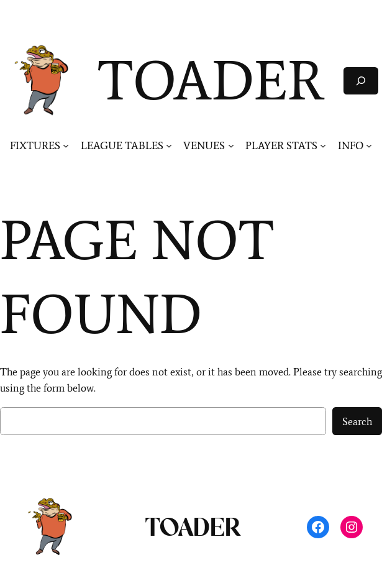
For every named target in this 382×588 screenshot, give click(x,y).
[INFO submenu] (369, 145)
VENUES (204, 145)
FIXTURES (35, 145)
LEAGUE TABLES (122, 145)
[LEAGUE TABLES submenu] (169, 145)
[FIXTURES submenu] (66, 145)
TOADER (211, 80)
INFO (351, 145)
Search (357, 421)
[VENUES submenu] (231, 145)
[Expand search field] (361, 80)
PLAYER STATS (281, 145)
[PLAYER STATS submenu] (323, 145)
